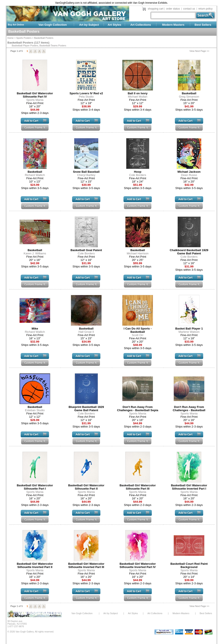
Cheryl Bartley (86, 175)
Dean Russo (189, 175)
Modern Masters (173, 25)
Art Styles (115, 25)
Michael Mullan (138, 97)
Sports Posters (24, 38)
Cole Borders (138, 175)
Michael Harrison (138, 253)
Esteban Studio (35, 410)
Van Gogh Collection (52, 25)
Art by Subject (89, 25)
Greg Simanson (189, 97)
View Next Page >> (199, 51)
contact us (189, 9)
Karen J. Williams (35, 253)
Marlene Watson (189, 332)
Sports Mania (35, 100)
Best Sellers (203, 25)
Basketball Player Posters (25, 46)
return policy (205, 9)
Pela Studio (86, 97)
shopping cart (156, 9)
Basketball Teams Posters (53, 46)
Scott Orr (138, 335)
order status (173, 9)
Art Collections (141, 25)
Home (10, 38)
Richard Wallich (35, 175)
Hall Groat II (86, 332)
